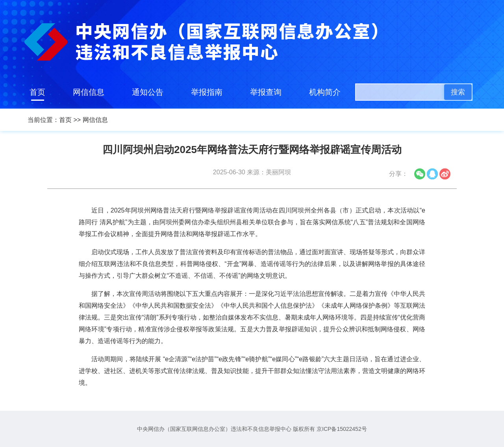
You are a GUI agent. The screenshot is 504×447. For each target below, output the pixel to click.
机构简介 (325, 92)
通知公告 (148, 92)
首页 (37, 92)
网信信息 (89, 92)
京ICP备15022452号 (342, 429)
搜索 (458, 92)
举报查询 (266, 92)
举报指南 (207, 92)
